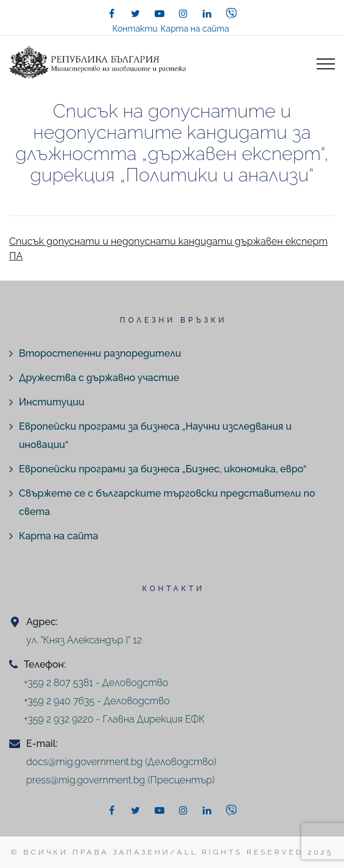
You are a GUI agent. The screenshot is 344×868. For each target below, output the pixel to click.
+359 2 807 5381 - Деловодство (96, 683)
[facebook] (112, 13)
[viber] (231, 13)
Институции (52, 402)
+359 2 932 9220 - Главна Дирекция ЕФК (114, 719)
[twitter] (136, 13)
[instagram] (183, 13)
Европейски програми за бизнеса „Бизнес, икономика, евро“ (163, 469)
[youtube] (160, 13)
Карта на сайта (195, 29)
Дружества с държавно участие (99, 378)
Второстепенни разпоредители (100, 353)
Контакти (135, 29)
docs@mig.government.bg (84, 762)
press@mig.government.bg (86, 780)
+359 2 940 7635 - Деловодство (97, 701)
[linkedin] (207, 13)
